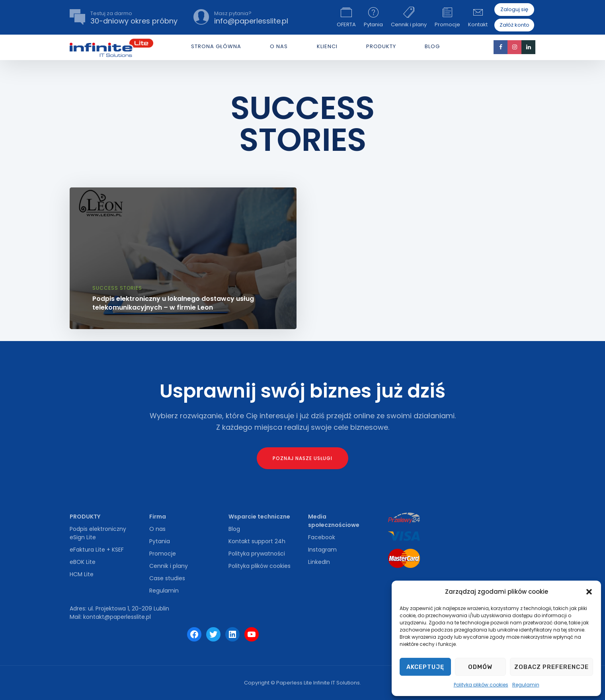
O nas (157, 529)
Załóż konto (514, 25)
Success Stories (117, 288)
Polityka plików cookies (481, 685)
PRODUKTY (381, 46)
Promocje (447, 17)
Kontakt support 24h (257, 541)
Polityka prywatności (257, 554)
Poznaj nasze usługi (302, 458)
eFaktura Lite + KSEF (97, 550)
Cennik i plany (409, 17)
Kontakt (478, 17)
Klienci (327, 46)
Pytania (373, 17)
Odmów (480, 667)
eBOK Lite (83, 562)
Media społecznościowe (334, 521)
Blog (432, 46)
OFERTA (346, 17)
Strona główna (216, 46)
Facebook (322, 537)
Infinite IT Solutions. (337, 683)
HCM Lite (82, 574)
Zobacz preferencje (551, 667)
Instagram (322, 550)
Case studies (167, 578)
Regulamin (526, 685)
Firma (158, 517)
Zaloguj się (514, 9)
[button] (589, 592)
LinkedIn (319, 562)
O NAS (279, 46)
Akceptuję (425, 667)
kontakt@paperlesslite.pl (117, 617)
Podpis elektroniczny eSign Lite (98, 533)
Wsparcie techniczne (259, 517)
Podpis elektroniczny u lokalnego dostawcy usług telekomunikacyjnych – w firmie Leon (173, 303)
